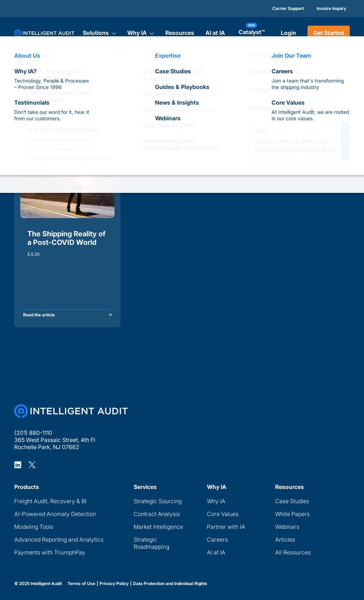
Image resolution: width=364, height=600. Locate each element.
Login (288, 33)
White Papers (292, 514)
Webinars (287, 527)
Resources (180, 33)
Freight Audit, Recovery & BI (50, 501)
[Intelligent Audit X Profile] (32, 464)
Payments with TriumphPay (50, 552)
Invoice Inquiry (331, 8)
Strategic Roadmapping (151, 543)
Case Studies (292, 501)
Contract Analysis (157, 514)
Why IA (216, 501)
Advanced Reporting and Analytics (59, 540)
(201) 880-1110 (33, 433)
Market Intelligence (158, 527)
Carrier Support (288, 8)
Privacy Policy (114, 584)
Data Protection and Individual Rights (170, 584)
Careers (217, 540)
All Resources (293, 552)
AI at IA (215, 33)
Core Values (223, 514)
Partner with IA (226, 527)
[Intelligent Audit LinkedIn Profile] (18, 464)
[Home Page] (71, 411)
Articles (285, 540)
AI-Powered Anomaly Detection (55, 514)
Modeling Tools (34, 527)
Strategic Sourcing (158, 501)
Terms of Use (81, 584)
